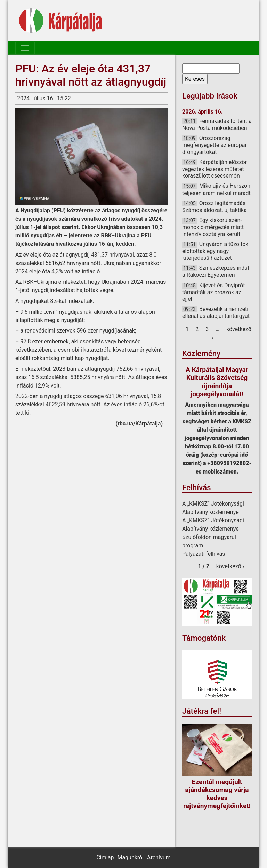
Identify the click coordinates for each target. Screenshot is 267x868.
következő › (230, 566)
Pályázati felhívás (204, 554)
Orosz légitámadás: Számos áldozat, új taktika (215, 207)
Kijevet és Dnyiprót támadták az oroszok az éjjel (213, 292)
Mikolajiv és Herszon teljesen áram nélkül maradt (216, 189)
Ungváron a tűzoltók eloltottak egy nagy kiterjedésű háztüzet (215, 251)
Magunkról (130, 857)
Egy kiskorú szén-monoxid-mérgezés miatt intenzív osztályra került (213, 227)
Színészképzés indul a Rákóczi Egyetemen (216, 271)
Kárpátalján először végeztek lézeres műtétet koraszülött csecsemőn (215, 169)
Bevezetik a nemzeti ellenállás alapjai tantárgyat (216, 312)
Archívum (159, 857)
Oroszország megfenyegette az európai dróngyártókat (214, 145)
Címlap (105, 857)
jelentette (81, 236)
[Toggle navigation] (25, 48)
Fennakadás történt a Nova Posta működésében (217, 124)
